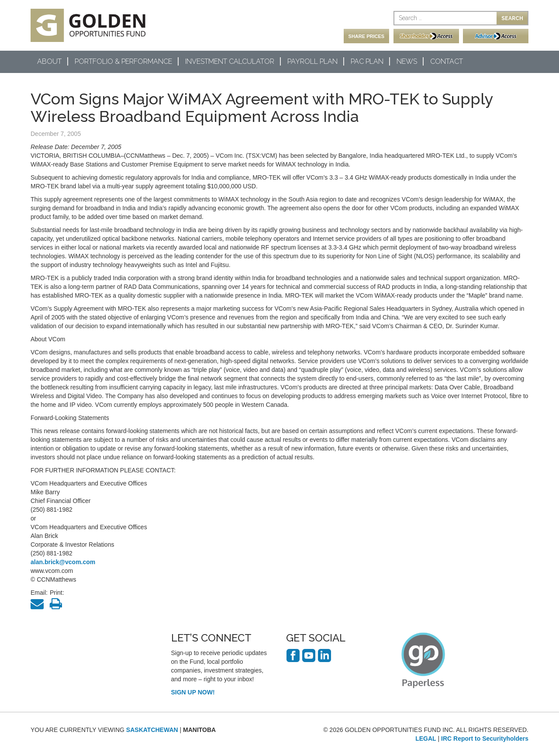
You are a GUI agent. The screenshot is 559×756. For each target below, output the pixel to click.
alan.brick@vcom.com (63, 562)
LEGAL (426, 739)
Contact (447, 61)
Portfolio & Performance (123, 61)
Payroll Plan (312, 61)
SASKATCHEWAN (152, 730)
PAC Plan (367, 61)
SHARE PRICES (367, 36)
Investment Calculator (230, 61)
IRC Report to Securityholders (485, 739)
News (407, 61)
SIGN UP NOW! (193, 692)
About (49, 61)
